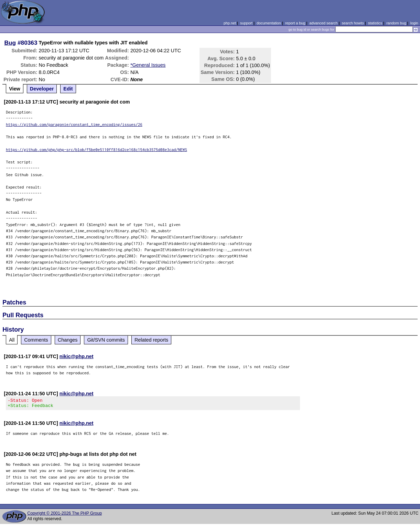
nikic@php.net (77, 356)
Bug (10, 43)
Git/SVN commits (106, 340)
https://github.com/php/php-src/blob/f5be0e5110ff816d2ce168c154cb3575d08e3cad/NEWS (96, 149)
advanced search (323, 23)
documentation (269, 23)
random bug (396, 23)
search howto (353, 23)
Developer (42, 89)
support (246, 23)
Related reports (151, 340)
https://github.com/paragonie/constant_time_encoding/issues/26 (74, 124)
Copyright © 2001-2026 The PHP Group (64, 515)
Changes (68, 340)
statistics (375, 23)
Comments (36, 340)
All (12, 340)
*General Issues (148, 65)
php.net (230, 23)
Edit (68, 89)
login (414, 23)
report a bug (295, 23)
